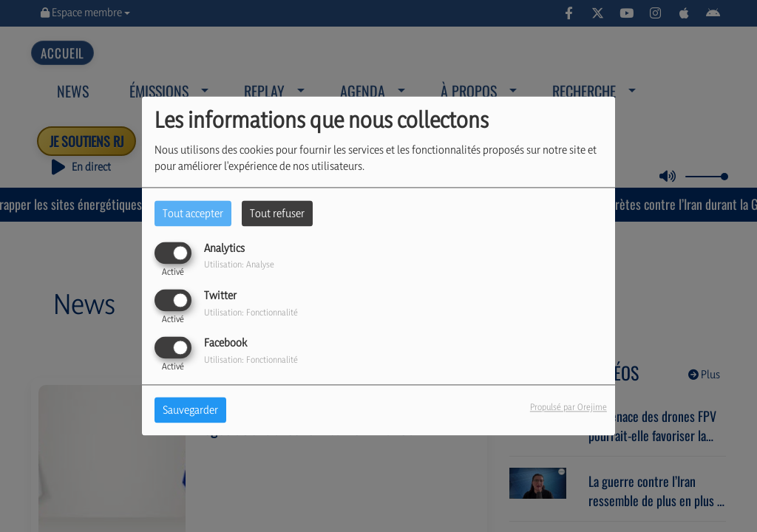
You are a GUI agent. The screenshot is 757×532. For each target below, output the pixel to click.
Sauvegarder (190, 410)
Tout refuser (277, 213)
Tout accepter (193, 213)
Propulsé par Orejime (568, 407)
